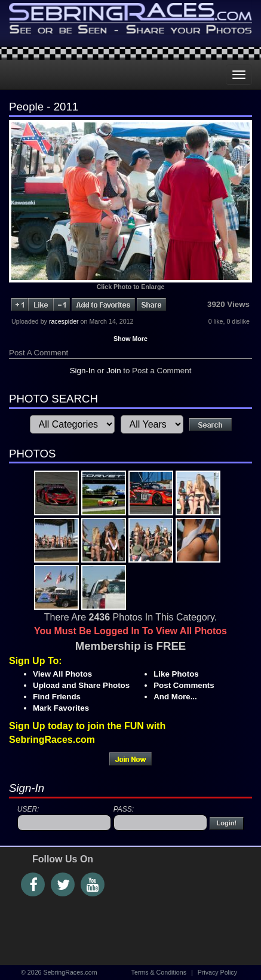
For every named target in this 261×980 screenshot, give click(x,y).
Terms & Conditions (159, 972)
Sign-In (82, 371)
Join (113, 371)
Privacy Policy (217, 972)
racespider (64, 321)
